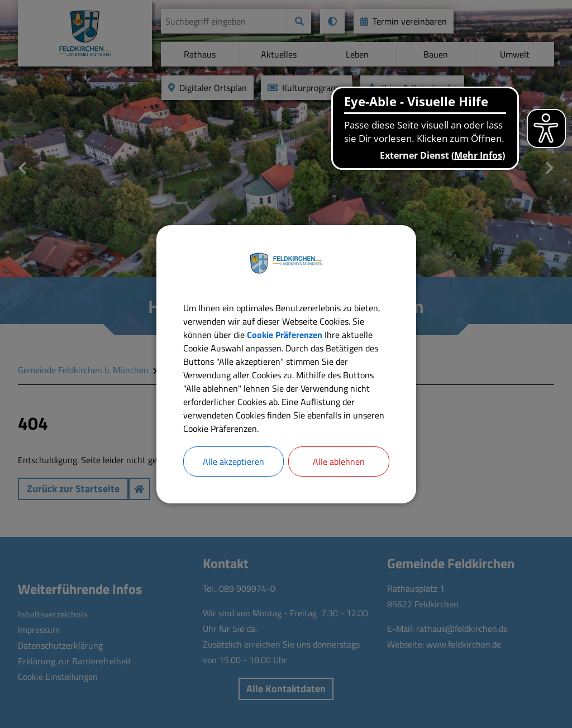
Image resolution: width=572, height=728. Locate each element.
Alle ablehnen (339, 461)
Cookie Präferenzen (285, 335)
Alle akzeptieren (233, 461)
